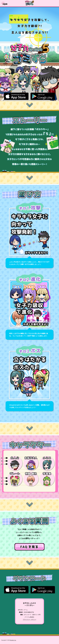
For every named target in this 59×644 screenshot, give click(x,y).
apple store (16, 96)
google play (43, 96)
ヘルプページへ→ (29, 547)
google (43, 590)
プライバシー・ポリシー (29, 620)
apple (16, 590)
